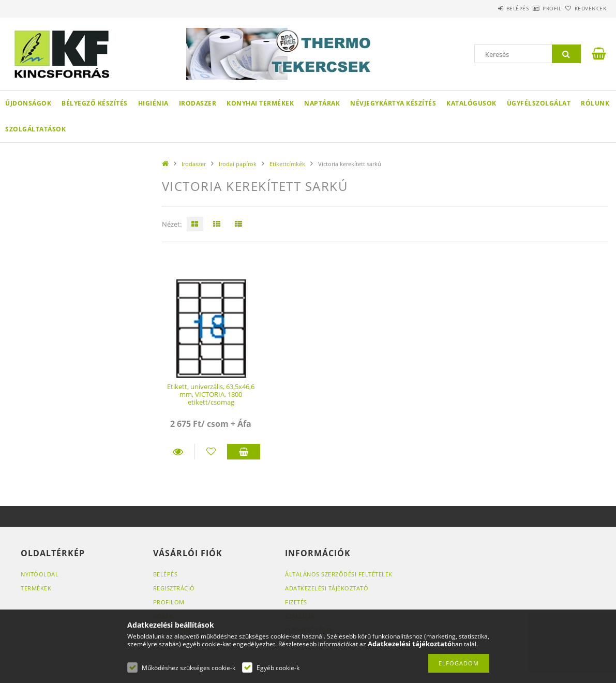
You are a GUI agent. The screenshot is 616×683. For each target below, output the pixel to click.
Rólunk (595, 103)
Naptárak (322, 103)
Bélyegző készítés (95, 103)
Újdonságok (28, 103)
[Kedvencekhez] (211, 452)
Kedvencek (585, 8)
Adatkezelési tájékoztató (327, 588)
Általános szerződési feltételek (339, 574)
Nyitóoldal (40, 574)
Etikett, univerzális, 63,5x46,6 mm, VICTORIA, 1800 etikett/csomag (211, 395)
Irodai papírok (238, 164)
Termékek (36, 588)
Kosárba (243, 452)
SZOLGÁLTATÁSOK (35, 129)
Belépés (489, 8)
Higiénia (153, 103)
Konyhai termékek (260, 103)
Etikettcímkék (287, 164)
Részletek (178, 452)
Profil (535, 8)
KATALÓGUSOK (471, 103)
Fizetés (296, 602)
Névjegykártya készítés (393, 103)
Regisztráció (174, 588)
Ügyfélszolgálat (539, 103)
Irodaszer (198, 103)
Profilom (169, 602)
